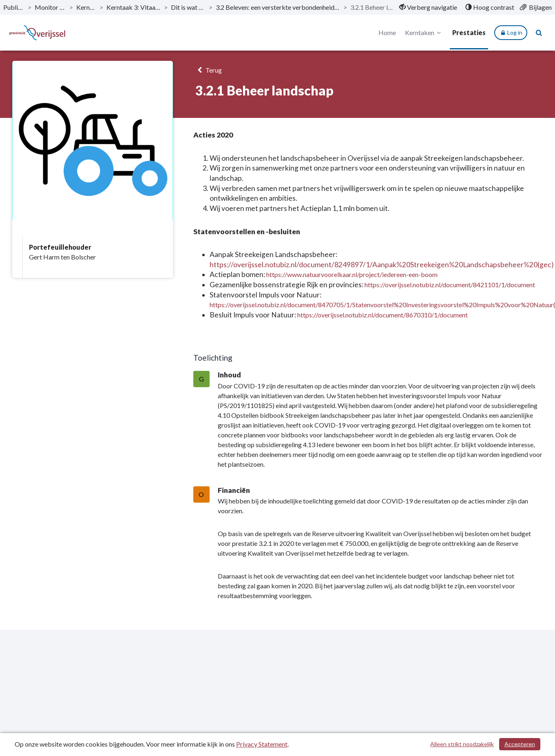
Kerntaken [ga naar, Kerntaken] (86, 7)
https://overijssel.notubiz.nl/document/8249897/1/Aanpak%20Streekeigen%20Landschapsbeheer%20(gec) (382, 265)
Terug (209, 70)
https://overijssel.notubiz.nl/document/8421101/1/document (450, 285)
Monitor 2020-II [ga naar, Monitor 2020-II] (50, 7)
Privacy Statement (262, 744)
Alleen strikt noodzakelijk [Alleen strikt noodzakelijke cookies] (462, 744)
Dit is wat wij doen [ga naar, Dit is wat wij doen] (188, 7)
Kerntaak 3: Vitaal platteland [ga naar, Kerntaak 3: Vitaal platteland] (134, 7)
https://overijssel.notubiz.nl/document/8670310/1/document (383, 315)
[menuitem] (428, 7)
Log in (511, 33)
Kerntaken (424, 33)
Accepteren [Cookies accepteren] (520, 744)
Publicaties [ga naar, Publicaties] (14, 7)
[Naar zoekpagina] (539, 33)
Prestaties (469, 32)
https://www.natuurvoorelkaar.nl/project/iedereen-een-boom (352, 274)
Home (387, 32)
